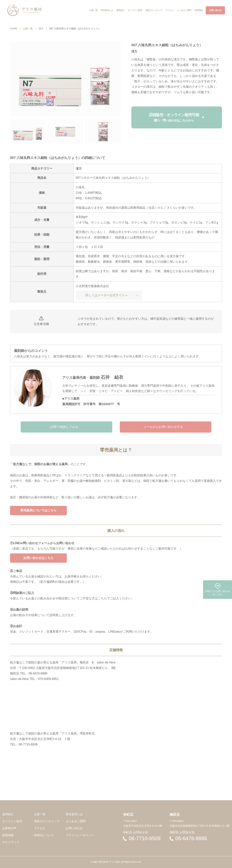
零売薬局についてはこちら (38, 510)
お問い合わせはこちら (38, 558)
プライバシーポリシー (80, 835)
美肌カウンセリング (47, 821)
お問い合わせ (74, 828)
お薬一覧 (28, 29)
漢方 (41, 29)
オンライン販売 (12, 821)
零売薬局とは (74, 814)
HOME (14, 29)
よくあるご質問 (76, 821)
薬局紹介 (8, 814)
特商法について (44, 835)
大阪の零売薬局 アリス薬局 (106, 862)
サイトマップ (11, 842)
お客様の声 (9, 828)
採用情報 (8, 835)
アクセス (40, 828)
